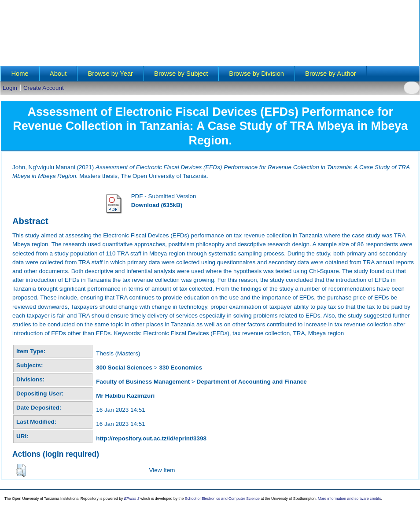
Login (10, 88)
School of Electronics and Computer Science (222, 499)
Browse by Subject (181, 74)
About (58, 74)
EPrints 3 (132, 499)
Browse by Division (256, 74)
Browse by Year (110, 74)
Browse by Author (331, 74)
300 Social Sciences (124, 368)
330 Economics (181, 368)
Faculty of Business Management (143, 382)
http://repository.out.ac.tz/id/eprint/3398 (151, 438)
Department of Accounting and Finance (251, 382)
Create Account (44, 88)
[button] (21, 470)
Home (20, 74)
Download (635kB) (157, 205)
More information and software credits (350, 499)
